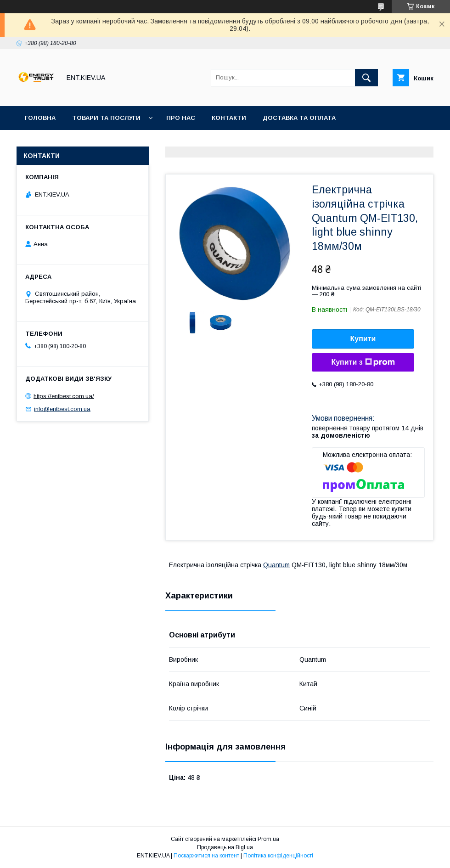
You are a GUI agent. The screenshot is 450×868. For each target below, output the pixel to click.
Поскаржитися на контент (206, 856)
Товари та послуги (106, 118)
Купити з (363, 362)
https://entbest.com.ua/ (64, 396)
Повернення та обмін (64, 142)
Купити (363, 339)
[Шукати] (366, 78)
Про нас (181, 118)
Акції (127, 142)
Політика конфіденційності (278, 856)
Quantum (276, 565)
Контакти (229, 118)
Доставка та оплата (299, 118)
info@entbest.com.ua (62, 409)
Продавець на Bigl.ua (225, 847)
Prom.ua (268, 839)
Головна (40, 118)
